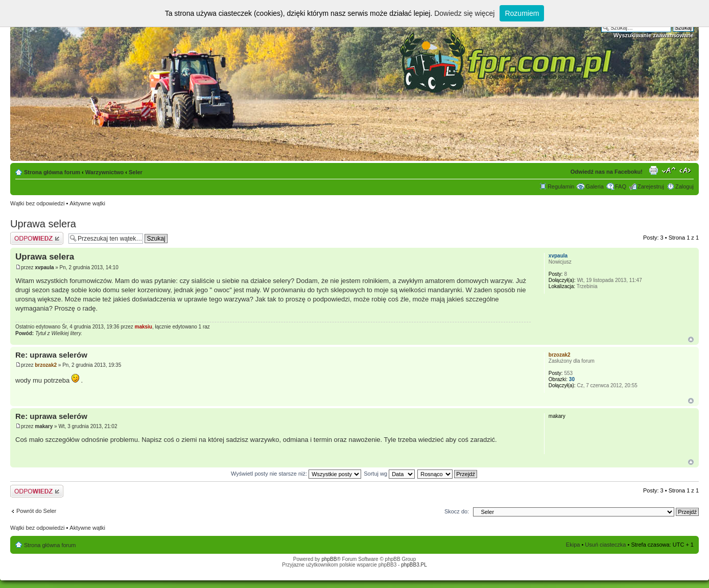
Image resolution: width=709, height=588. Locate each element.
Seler (136, 172)
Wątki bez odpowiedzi (37, 203)
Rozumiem (522, 13)
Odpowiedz (37, 238)
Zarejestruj (651, 186)
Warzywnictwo (104, 172)
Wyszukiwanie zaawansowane (654, 35)
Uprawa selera (43, 224)
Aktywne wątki (87, 203)
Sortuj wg (389, 474)
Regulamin (561, 186)
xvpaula (44, 267)
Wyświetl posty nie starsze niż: (296, 474)
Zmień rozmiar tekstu (669, 170)
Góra (691, 339)
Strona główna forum (52, 172)
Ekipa (573, 545)
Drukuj (653, 170)
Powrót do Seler (36, 511)
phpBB (329, 559)
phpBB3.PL (414, 565)
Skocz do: (457, 511)
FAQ (621, 186)
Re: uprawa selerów (51, 355)
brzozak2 (46, 365)
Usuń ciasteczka (605, 545)
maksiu (144, 327)
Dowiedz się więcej (464, 13)
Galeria (594, 186)
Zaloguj (684, 186)
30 (572, 379)
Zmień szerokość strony (686, 170)
